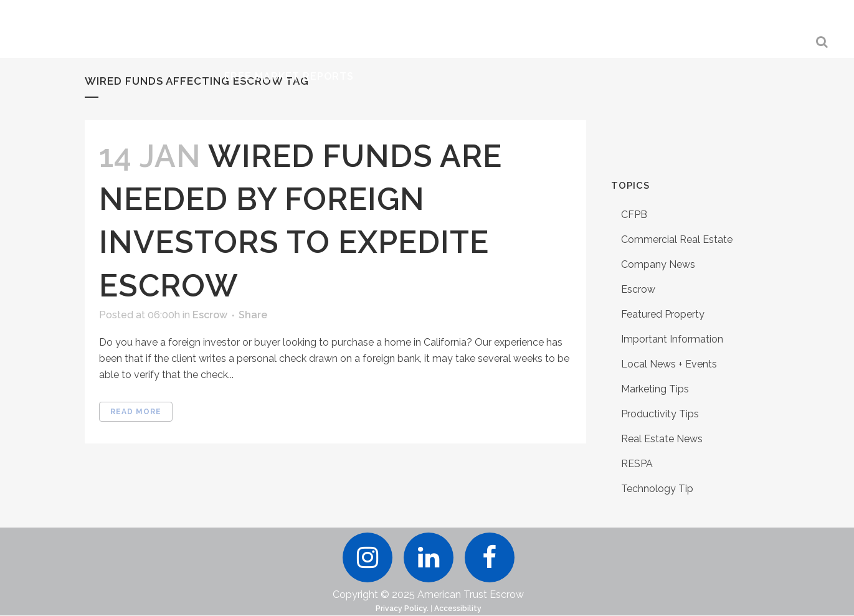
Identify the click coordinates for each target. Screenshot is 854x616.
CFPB (634, 215)
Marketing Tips (655, 389)
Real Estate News (662, 439)
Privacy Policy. (402, 609)
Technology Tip (657, 489)
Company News (658, 264)
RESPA (637, 464)
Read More (136, 412)
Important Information (672, 339)
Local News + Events (669, 364)
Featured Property (663, 314)
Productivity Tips (660, 414)
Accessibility (458, 609)
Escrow (210, 315)
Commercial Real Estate (677, 239)
